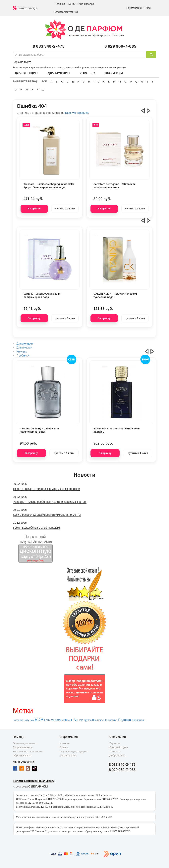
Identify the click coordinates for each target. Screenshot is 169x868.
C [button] (62, 82)
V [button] (21, 90)
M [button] (114, 82)
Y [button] (38, 90)
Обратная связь (22, 756)
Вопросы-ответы (23, 747)
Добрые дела (117, 756)
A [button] (52, 82)
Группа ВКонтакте (94, 720)
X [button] (32, 90)
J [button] (99, 82)
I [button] (94, 82)
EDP (39, 720)
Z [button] (43, 90)
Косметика (111, 720)
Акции (72, 4)
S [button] (147, 82)
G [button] (84, 82)
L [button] (109, 82)
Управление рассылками (28, 752)
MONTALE (67, 720)
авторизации (119, 68)
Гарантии (115, 743)
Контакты (115, 752)
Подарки (124, 720)
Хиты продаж (86, 4)
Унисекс (87, 73)
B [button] (57, 82)
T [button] (152, 82)
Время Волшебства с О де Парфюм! (36, 528)
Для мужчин (59, 73)
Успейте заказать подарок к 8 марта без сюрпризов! (46, 489)
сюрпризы (138, 720)
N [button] (120, 82)
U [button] (16, 90)
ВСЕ (44, 81)
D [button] (67, 82)
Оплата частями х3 (66, 12)
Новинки (60, 4)
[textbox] (80, 55)
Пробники (114, 73)
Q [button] (136, 82)
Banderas (18, 720)
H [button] (89, 82)
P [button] (131, 82)
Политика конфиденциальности (34, 781)
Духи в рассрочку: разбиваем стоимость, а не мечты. (47, 515)
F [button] (78, 82)
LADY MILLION (52, 720)
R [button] (142, 82)
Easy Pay (29, 720)
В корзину (34, 209)
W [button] (27, 90)
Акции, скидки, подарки (74, 752)
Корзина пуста (22, 62)
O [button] (125, 82)
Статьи (64, 747)
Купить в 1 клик (65, 209)
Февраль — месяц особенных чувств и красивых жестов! (50, 502)
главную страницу (77, 113)
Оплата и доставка (24, 743)
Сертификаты (68, 756)
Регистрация (134, 8)
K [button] (104, 82)
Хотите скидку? (28, 8)
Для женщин (26, 73)
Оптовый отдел (119, 747)
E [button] (73, 82)
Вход (148, 8)
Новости (65, 743)
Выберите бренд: (25, 81)
